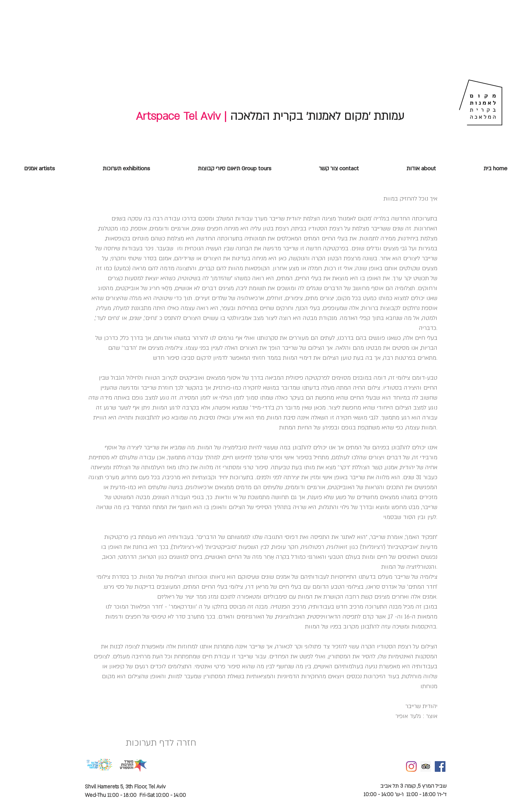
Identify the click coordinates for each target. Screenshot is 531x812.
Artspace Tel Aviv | (181, 116)
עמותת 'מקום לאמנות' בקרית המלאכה (315, 116)
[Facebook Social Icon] (440, 766)
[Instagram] (411, 766)
